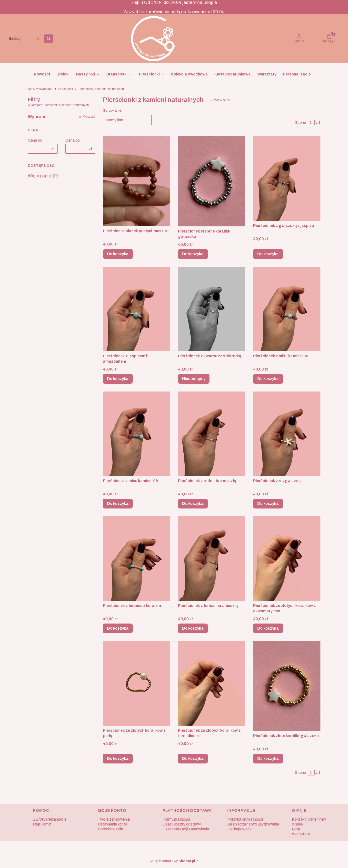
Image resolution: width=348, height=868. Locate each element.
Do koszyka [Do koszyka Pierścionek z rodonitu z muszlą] (193, 503)
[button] (49, 39)
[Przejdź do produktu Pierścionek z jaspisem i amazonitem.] (137, 309)
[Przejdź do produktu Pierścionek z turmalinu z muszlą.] (212, 559)
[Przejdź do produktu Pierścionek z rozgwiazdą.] (287, 434)
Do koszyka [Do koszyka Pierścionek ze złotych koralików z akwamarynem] (268, 628)
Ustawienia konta (113, 824)
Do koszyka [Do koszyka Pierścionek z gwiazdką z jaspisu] (268, 254)
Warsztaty (301, 834)
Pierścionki (66, 89)
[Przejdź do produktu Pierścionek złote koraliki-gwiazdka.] (287, 686)
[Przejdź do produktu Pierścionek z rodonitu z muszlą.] (212, 434)
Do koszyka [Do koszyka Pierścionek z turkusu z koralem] (118, 628)
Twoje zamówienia (114, 819)
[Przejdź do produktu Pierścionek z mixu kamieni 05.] (287, 309)
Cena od (35, 140)
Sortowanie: (113, 111)
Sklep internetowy (172, 861)
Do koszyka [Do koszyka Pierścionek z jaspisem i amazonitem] (118, 379)
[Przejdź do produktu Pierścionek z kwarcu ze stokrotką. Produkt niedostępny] (212, 309)
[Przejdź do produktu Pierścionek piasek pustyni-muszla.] (137, 181)
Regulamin (42, 824)
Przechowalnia (110, 829)
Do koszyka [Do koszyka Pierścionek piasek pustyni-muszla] (118, 254)
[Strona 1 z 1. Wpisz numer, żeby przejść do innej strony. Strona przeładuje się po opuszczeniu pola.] (311, 123)
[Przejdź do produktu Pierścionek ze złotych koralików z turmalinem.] (212, 683)
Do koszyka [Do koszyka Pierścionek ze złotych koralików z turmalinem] (193, 758)
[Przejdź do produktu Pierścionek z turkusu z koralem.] (137, 559)
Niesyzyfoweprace (40, 89)
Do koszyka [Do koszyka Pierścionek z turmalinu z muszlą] (193, 628)
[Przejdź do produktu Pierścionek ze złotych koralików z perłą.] (137, 683)
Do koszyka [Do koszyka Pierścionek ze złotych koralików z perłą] (118, 758)
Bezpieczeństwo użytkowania (253, 824)
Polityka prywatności (245, 819)
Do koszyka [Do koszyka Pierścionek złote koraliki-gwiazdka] (268, 758)
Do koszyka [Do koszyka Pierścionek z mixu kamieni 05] (268, 379)
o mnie (297, 824)
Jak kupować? (239, 829)
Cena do (73, 140)
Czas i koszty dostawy (182, 824)
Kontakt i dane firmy (309, 819)
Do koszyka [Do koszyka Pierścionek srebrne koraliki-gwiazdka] (193, 254)
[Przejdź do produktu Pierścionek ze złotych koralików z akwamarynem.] (287, 559)
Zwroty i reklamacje (50, 819)
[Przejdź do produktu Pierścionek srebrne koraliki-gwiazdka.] (212, 181)
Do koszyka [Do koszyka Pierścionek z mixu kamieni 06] (118, 503)
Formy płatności (176, 819)
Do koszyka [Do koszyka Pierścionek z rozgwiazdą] (268, 503)
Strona (300, 122)
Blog (296, 829)
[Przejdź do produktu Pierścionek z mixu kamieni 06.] (137, 434)
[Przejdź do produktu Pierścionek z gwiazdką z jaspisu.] (287, 179)
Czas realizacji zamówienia (186, 829)
